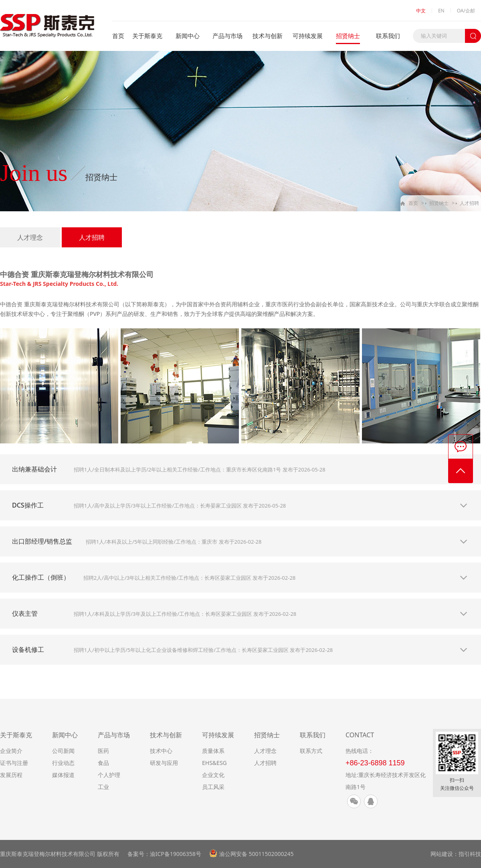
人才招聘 (469, 203)
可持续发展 (308, 36)
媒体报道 (63, 775)
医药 (103, 751)
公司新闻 (63, 751)
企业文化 (213, 775)
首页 (118, 36)
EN (441, 11)
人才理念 (30, 237)
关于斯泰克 (147, 36)
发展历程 (11, 775)
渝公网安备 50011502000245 (257, 854)
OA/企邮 (466, 11)
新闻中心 (188, 36)
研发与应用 (164, 763)
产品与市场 (227, 36)
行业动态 (63, 763)
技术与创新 (268, 36)
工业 (103, 787)
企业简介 (11, 751)
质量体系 (213, 751)
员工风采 (213, 787)
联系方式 (311, 751)
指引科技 (470, 854)
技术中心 (161, 751)
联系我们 (388, 36)
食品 (103, 763)
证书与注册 (14, 763)
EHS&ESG (214, 763)
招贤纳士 (348, 36)
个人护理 (109, 775)
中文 (421, 11)
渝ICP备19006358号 (176, 854)
